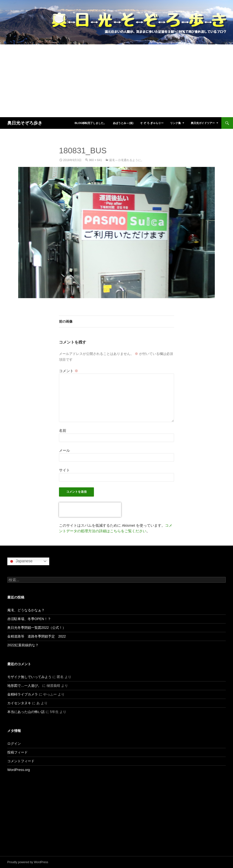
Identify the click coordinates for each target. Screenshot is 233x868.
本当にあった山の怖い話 (26, 712)
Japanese (21, 561)
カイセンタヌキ (19, 703)
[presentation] (90, 510)
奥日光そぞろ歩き (25, 123)
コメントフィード (21, 761)
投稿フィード (17, 752)
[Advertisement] (116, 81)
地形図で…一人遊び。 (24, 686)
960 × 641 (95, 160)
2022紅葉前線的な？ (23, 645)
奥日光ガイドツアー (203, 123)
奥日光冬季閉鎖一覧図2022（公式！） (37, 628)
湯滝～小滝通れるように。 (126, 160)
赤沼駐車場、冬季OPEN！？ (29, 619)
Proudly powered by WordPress (28, 862)
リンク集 (175, 123)
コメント (69, 371)
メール (64, 450)
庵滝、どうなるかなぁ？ (26, 610)
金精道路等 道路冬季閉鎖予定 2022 (37, 636)
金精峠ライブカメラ (23, 694)
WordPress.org (19, 770)
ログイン (14, 744)
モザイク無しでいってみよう (29, 677)
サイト (64, 470)
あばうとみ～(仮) (123, 123)
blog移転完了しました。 (90, 123)
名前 (63, 430)
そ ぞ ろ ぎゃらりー (152, 123)
